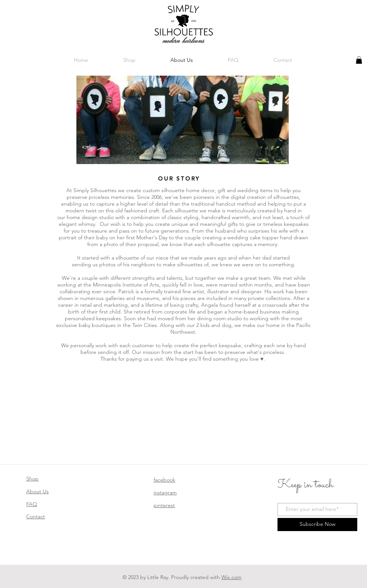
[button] (359, 60)
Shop (32, 479)
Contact (36, 516)
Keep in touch (305, 485)
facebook (164, 480)
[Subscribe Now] (317, 525)
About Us (37, 491)
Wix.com (231, 577)
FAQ (32, 504)
